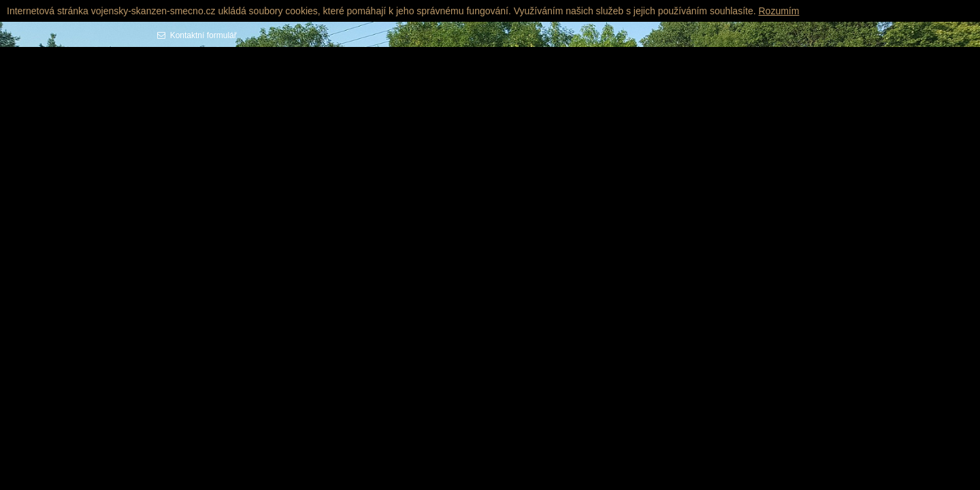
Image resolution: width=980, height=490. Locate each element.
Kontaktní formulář (201, 35)
